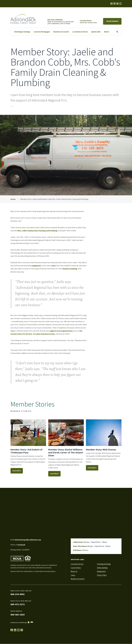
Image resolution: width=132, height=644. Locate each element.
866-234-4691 (18, 594)
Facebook (21, 545)
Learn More (17, 471)
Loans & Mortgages (42, 32)
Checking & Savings (22, 32)
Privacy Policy (102, 575)
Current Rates (76, 568)
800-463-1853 (18, 615)
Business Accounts (61, 32)
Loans (73, 575)
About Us (74, 571)
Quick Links (96, 32)
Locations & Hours (80, 32)
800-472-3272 (18, 604)
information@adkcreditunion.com (28, 540)
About (107, 32)
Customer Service (77, 564)
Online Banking (112, 21)
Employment (101, 571)
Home (13, 199)
